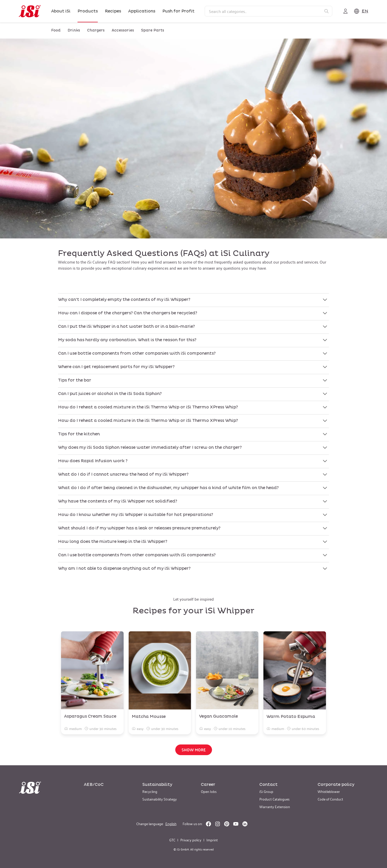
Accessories (123, 30)
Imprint (212, 840)
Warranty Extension (275, 806)
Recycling (150, 791)
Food (56, 30)
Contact (268, 785)
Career (208, 785)
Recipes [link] (113, 11)
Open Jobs (209, 791)
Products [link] (88, 11)
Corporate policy (336, 785)
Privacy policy (191, 840)
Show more (194, 750)
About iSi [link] (61, 11)
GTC (172, 840)
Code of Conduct (330, 799)
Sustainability (157, 785)
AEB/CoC (94, 785)
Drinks (74, 30)
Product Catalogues (274, 799)
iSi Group (266, 791)
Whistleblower (329, 791)
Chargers (96, 30)
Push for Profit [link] (178, 11)
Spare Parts (153, 30)
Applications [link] (142, 11)
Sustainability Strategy (160, 799)
